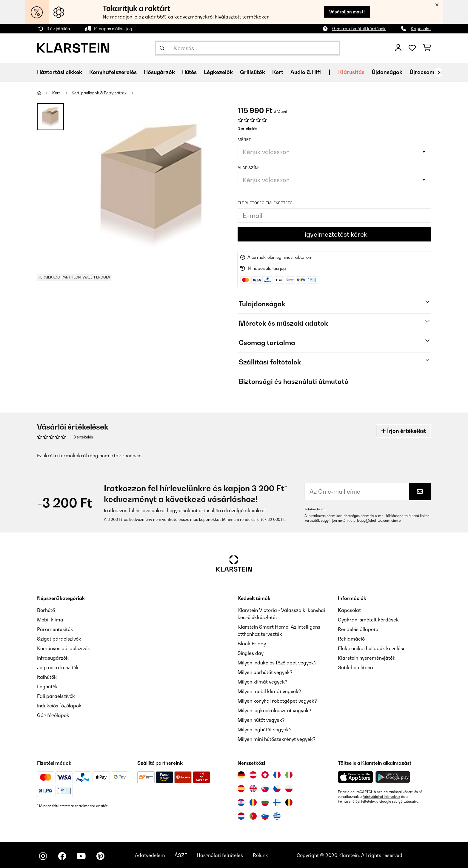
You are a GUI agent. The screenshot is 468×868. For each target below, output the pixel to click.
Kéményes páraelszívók (64, 648)
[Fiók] (398, 48)
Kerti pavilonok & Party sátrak (100, 93)
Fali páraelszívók (56, 696)
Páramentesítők (55, 629)
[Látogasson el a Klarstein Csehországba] (277, 789)
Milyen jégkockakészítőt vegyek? (274, 710)
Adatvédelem (315, 509)
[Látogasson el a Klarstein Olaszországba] (289, 775)
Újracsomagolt (429, 72)
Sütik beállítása (355, 667)
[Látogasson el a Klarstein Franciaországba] (277, 775)
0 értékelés (247, 129)
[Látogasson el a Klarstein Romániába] (253, 802)
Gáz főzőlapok (53, 715)
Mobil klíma (50, 620)
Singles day (251, 653)
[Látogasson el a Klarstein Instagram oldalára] (43, 856)
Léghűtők (47, 687)
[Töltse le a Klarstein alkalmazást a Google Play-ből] (393, 777)
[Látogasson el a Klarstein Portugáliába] (253, 816)
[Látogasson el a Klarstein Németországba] (241, 775)
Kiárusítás (351, 72)
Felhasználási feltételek (357, 801)
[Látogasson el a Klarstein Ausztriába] (253, 775)
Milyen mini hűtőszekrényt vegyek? (277, 739)
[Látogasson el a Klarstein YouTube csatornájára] (81, 856)
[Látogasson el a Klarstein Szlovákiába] (265, 789)
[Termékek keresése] (247, 48)
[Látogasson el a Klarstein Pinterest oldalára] (100, 856)
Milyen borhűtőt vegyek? (265, 672)
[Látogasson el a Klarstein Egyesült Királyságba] (253, 789)
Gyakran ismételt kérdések (359, 29)
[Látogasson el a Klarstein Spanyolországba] (241, 789)
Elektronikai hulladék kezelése (372, 648)
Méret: (245, 140)
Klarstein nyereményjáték (367, 658)
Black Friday (252, 644)
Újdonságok (387, 72)
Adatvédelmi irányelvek (381, 797)
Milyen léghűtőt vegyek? (265, 730)
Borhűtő (46, 610)
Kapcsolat (421, 29)
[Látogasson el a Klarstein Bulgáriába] (265, 802)
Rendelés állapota (358, 629)
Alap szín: (248, 168)
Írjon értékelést (404, 431)
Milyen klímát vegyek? (263, 682)
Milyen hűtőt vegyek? (261, 720)
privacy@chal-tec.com (372, 521)
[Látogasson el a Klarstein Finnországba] (277, 802)
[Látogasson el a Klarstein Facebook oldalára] (62, 856)
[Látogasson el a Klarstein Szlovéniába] (265, 816)
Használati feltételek (220, 855)
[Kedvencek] (412, 48)
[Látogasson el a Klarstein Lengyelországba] (289, 789)
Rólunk (260, 855)
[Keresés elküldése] (162, 48)
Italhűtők (47, 677)
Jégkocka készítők (58, 667)
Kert (57, 93)
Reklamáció (351, 639)
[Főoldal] (45, 93)
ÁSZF (181, 855)
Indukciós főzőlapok (59, 706)
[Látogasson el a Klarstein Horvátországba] (241, 802)
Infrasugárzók (53, 658)
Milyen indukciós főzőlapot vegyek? (277, 663)
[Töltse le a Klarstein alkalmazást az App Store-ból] (355, 777)
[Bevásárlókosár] (427, 48)
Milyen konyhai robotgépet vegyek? (277, 701)
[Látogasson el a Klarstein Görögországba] (277, 816)
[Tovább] (438, 73)
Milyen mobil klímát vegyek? (269, 691)
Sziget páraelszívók (59, 639)
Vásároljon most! (347, 12)
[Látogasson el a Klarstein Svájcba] (265, 775)
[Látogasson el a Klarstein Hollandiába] (241, 816)
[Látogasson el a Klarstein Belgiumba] (289, 802)
